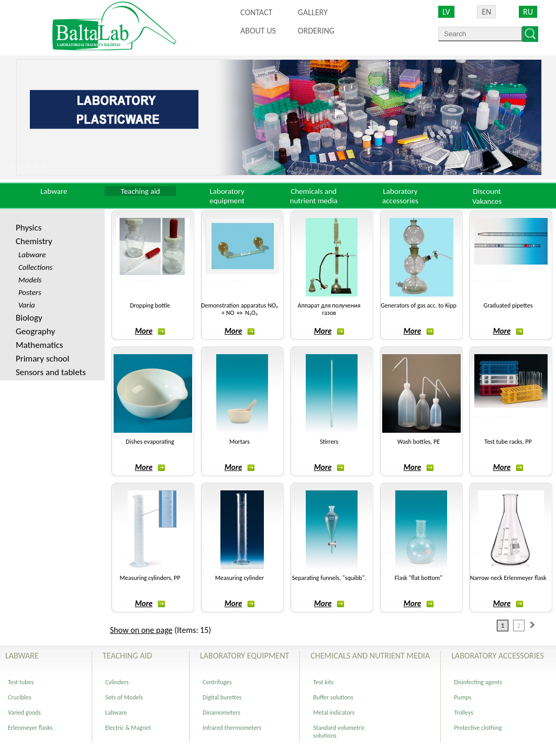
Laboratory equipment (227, 196)
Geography (35, 331)
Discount (487, 191)
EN (486, 12)
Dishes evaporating (150, 442)
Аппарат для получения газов (329, 309)
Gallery (313, 12)
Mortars (240, 442)
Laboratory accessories (400, 196)
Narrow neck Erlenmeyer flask (508, 578)
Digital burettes (222, 697)
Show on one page (141, 630)
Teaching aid (141, 191)
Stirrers (329, 442)
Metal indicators (334, 713)
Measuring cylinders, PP (150, 578)
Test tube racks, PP (508, 442)
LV (446, 12)
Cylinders (117, 682)
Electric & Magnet (128, 728)
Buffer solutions (333, 697)
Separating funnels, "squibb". (329, 578)
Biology (29, 318)
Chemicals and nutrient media (314, 196)
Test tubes (21, 682)
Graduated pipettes (508, 305)
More (150, 331)
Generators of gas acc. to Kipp (418, 305)
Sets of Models (124, 697)
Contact (256, 12)
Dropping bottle (150, 305)
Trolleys (464, 713)
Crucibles (19, 697)
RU (528, 12)
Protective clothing (478, 728)
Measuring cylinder (240, 578)
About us (258, 31)
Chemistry (34, 241)
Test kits (323, 682)
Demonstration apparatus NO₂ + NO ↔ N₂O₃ (240, 309)
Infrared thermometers (232, 728)
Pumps (463, 697)
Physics (29, 228)
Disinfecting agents (478, 682)
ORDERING (316, 31)
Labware (54, 191)
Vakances (487, 201)
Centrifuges (217, 682)
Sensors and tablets (51, 372)
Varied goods (24, 713)
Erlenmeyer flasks (30, 728)
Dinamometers (221, 713)
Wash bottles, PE (419, 442)
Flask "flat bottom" (419, 578)
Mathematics (39, 345)
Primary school (42, 359)
